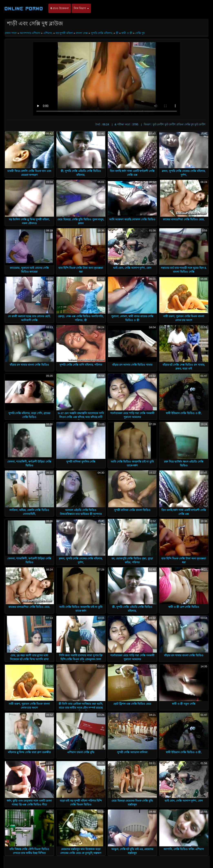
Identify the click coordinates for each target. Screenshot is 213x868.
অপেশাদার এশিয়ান (30, 33)
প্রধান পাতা (11, 33)
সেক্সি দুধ (140, 33)
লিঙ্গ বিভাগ (81, 8)
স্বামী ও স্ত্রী (127, 33)
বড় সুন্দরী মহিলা (64, 33)
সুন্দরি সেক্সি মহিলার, (102, 33)
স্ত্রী (117, 33)
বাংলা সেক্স (82, 33)
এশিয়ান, (48, 33)
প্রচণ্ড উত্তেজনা (60, 8)
